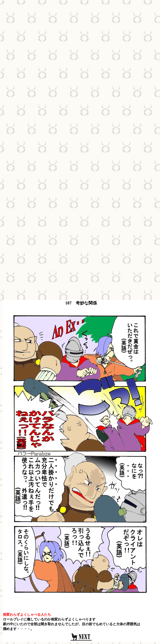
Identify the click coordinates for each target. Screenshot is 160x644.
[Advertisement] (79, 52)
